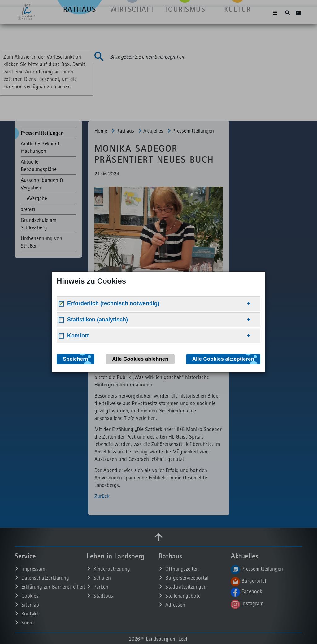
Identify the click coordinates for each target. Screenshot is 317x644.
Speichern (76, 359)
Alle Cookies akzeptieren (223, 359)
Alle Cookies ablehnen (140, 359)
